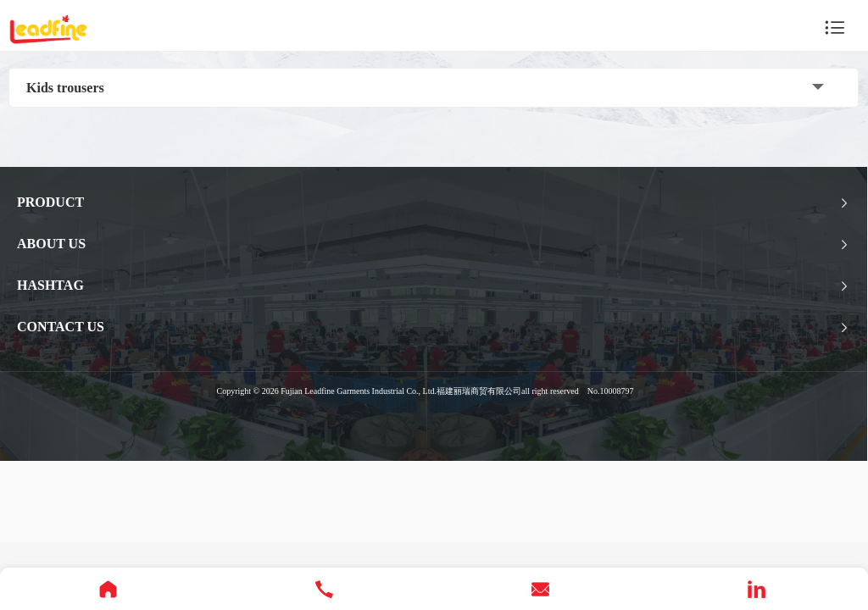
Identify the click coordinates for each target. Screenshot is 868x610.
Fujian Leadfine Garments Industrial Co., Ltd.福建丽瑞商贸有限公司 (401, 391)
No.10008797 (611, 391)
